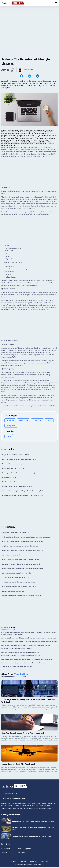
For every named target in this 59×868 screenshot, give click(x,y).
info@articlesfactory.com (14, 798)
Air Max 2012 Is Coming (9, 477)
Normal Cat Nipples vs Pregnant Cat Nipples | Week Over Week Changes (23, 663)
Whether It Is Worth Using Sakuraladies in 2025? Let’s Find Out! (21, 656)
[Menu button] (56, 3)
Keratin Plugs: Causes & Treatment (13, 591)
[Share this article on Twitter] (29, 76)
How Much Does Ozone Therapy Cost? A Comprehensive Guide (21, 564)
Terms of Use (33, 862)
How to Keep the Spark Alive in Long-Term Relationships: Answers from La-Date (26, 645)
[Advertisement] (29, 21)
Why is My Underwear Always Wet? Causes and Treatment (20, 546)
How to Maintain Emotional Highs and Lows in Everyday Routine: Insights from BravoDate (29, 638)
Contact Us (24, 853)
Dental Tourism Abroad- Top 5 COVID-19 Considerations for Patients (23, 551)
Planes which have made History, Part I (14, 468)
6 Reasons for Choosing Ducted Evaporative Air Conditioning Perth (23, 491)
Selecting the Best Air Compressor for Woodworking (19, 473)
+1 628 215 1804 (10, 793)
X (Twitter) (23, 862)
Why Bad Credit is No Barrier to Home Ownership (17, 486)
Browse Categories (27, 849)
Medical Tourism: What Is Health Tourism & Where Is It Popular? (22, 596)
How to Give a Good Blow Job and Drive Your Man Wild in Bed (20, 652)
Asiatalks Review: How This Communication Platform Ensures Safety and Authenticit (27, 659)
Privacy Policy (44, 862)
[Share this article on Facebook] (22, 76)
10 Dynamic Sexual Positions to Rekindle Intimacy (17, 649)
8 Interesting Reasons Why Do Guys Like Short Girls (17, 667)
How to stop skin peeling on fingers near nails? (17, 573)
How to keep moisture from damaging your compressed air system (23, 495)
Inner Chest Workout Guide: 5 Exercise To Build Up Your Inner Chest (23, 542)
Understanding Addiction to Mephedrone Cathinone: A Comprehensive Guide (26, 537)
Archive (4, 853)
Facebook (13, 862)
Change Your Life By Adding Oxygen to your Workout (18, 582)
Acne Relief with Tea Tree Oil (11, 555)
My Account (6, 849)
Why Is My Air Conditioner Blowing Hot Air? (15, 455)
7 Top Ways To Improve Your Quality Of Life (16, 578)
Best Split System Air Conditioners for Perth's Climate (19, 459)
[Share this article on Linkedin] (37, 76)
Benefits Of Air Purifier (9, 482)
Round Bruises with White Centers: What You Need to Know (20, 560)
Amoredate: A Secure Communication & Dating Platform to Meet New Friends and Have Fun (29, 642)
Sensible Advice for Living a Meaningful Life (16, 533)
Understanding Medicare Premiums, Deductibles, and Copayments (23, 569)
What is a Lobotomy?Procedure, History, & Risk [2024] (19, 587)
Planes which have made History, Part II (14, 464)
